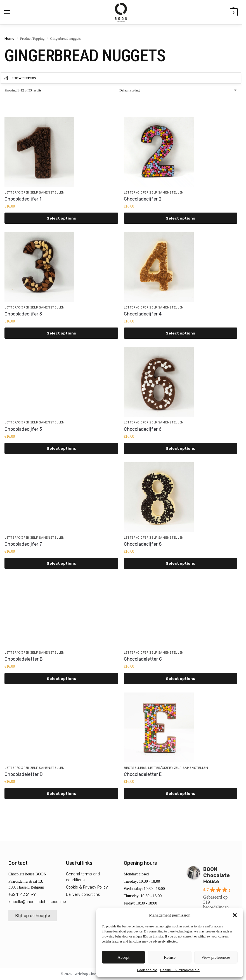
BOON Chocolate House (217, 875)
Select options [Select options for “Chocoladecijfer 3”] (61, 333)
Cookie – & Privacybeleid (180, 970)
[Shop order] (178, 90)
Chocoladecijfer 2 (143, 199)
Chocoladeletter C (143, 659)
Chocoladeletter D (24, 774)
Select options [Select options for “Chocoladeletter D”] (61, 793)
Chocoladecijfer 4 (143, 314)
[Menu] (13, 12)
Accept (123, 957)
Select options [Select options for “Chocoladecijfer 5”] (61, 448)
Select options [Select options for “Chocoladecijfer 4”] (180, 333)
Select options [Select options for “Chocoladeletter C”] (180, 679)
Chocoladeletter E (143, 774)
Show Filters (20, 78)
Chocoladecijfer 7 (23, 544)
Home (10, 38)
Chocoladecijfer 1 (23, 199)
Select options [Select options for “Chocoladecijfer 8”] (180, 563)
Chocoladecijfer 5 (23, 429)
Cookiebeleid (147, 970)
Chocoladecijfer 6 (143, 429)
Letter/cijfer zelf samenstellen (35, 193)
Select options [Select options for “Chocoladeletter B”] (61, 679)
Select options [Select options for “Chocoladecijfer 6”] (180, 448)
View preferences (216, 957)
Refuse (170, 957)
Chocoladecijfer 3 (23, 314)
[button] (235, 915)
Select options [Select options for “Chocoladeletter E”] (180, 793)
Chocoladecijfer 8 (143, 544)
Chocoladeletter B (24, 659)
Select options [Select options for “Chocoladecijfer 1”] (61, 218)
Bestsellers (135, 768)
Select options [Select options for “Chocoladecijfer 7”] (61, 563)
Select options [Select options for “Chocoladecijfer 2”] (180, 218)
